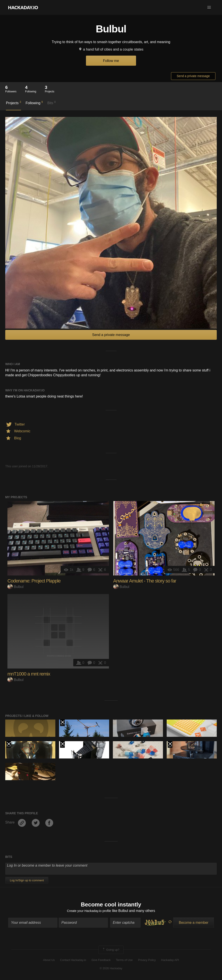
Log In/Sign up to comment (27, 880)
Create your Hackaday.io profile (89, 912)
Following (34, 103)
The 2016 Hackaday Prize (9, 744)
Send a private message (193, 76)
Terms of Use (124, 961)
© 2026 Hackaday (111, 969)
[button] (209, 7)
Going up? (111, 950)
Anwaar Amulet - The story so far (145, 581)
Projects (13, 103)
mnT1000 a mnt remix (29, 674)
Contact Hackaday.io (73, 961)
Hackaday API (170, 961)
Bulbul (15, 587)
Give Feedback (101, 961)
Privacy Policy (147, 961)
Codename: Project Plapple (34, 581)
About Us (49, 961)
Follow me (111, 61)
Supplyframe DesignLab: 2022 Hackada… (170, 744)
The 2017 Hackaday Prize (62, 723)
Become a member (193, 923)
